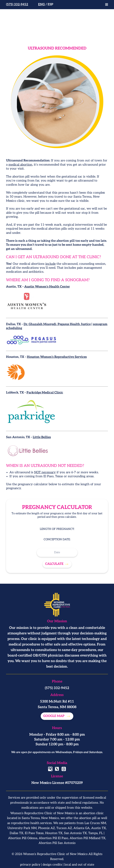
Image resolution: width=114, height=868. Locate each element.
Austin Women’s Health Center (47, 287)
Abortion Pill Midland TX (88, 838)
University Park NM (22, 828)
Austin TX (99, 828)
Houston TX (54, 833)
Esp (50, 4)
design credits (52, 865)
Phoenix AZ (46, 828)
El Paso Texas (34, 833)
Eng (41, 4)
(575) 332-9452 (17, 4)
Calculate (54, 564)
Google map (54, 716)
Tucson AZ (64, 828)
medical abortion (20, 165)
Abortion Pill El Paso (53, 838)
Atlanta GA (82, 828)
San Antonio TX (75, 833)
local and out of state (79, 865)
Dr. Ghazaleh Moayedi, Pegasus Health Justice (57, 324)
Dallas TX (16, 833)
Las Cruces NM (95, 823)
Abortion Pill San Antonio (57, 843)
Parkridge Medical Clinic (45, 393)
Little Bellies (42, 437)
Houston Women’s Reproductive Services (57, 357)
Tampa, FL (96, 833)
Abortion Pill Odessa (23, 838)
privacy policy (30, 865)
